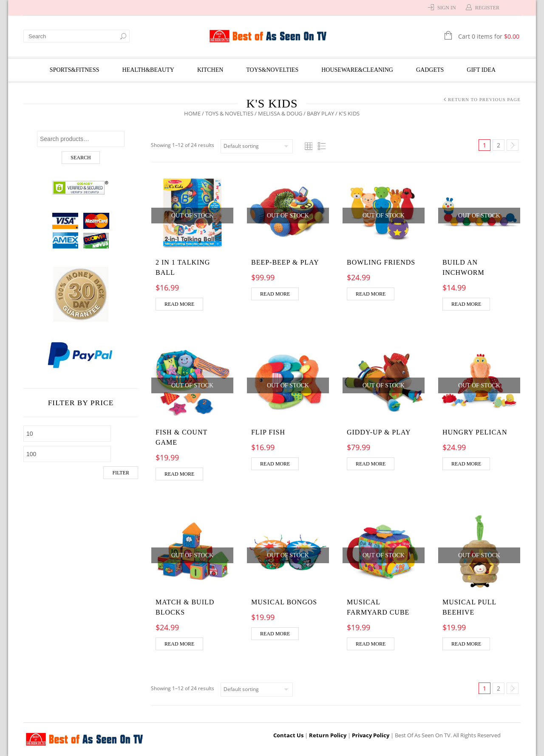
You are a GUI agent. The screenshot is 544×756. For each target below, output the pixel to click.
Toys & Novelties (230, 113)
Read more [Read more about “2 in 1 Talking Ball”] (179, 304)
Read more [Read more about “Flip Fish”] (275, 464)
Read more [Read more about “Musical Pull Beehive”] (466, 644)
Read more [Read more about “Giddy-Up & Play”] (371, 464)
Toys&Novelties (272, 70)
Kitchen (210, 70)
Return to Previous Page (484, 99)
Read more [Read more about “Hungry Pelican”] (466, 464)
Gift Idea (481, 70)
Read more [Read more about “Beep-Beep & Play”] (275, 294)
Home (193, 113)
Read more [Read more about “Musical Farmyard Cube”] (371, 644)
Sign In (447, 8)
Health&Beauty (148, 70)
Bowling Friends (381, 262)
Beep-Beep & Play (285, 262)
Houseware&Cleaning (357, 70)
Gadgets (430, 70)
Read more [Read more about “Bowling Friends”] (371, 294)
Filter (121, 473)
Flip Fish (268, 432)
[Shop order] (257, 146)
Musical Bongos (284, 602)
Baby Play (321, 113)
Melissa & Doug (280, 113)
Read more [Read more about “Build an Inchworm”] (466, 304)
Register (487, 8)
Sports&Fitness (75, 70)
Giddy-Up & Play (379, 432)
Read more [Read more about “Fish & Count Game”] (179, 474)
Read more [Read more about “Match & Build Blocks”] (179, 644)
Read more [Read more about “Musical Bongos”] (275, 634)
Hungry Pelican (475, 432)
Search (81, 158)
